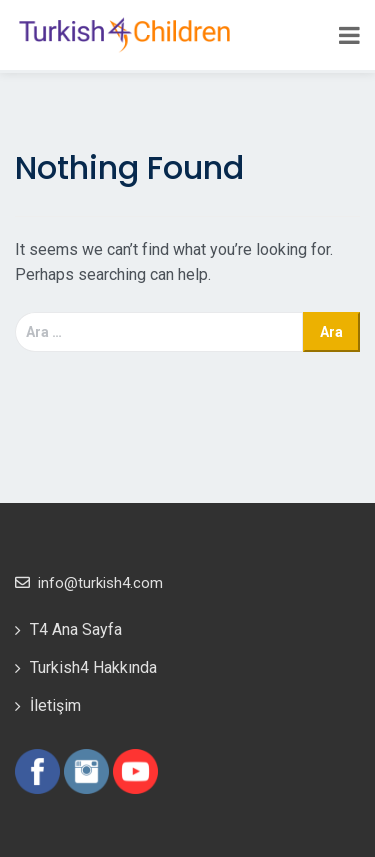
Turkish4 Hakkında (93, 667)
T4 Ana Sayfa (76, 629)
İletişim (55, 705)
